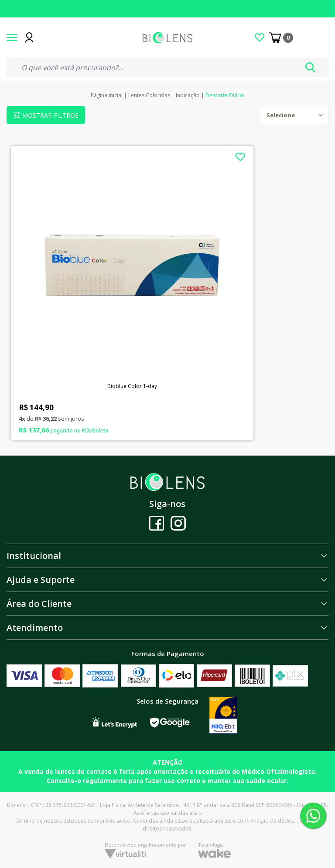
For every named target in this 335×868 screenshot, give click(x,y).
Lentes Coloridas (149, 95)
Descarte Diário (225, 95)
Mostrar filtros (46, 115)
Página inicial (107, 95)
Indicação (188, 95)
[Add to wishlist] (240, 157)
